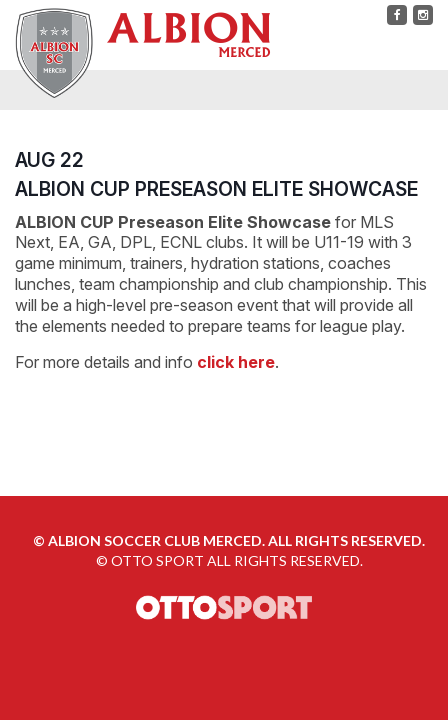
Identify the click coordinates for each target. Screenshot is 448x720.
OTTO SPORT (157, 560)
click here (236, 362)
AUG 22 (49, 160)
